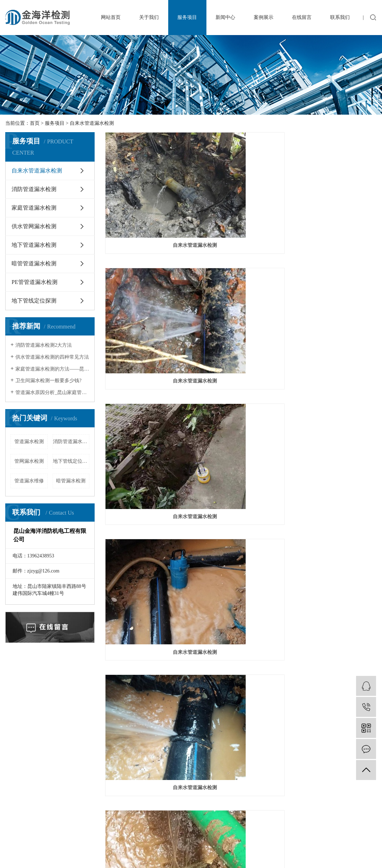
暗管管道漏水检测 (34, 263)
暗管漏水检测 (71, 481)
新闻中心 (225, 17)
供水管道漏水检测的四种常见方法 (52, 357)
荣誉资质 (19, 716)
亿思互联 (131, 832)
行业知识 (143, 696)
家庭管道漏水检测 (34, 208)
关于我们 (149, 17)
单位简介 (19, 696)
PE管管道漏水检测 (35, 282)
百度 (62, 832)
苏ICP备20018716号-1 (209, 823)
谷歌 (76, 832)
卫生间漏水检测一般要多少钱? (48, 381)
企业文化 (19, 706)
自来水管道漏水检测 (92, 123)
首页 (35, 123)
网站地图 (15, 832)
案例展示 (264, 17)
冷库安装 (48, 801)
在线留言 (302, 17)
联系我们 (340, 17)
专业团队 (19, 725)
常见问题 (143, 706)
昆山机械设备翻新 (83, 801)
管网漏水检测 (29, 461)
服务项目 (187, 17)
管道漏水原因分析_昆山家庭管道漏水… (52, 392)
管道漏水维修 (29, 481)
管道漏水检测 (29, 442)
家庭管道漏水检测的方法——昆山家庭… (52, 369)
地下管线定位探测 (34, 301)
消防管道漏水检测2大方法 (44, 345)
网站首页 (111, 17)
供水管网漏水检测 (34, 226)
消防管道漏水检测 (34, 189)
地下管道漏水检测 (34, 245)
